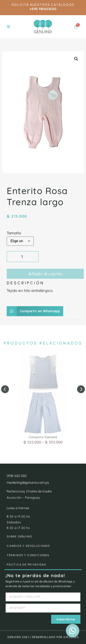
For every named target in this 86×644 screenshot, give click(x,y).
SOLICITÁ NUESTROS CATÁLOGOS (43, 5)
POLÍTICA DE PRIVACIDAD (26, 565)
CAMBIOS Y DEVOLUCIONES (28, 546)
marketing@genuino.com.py (28, 483)
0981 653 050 (17, 476)
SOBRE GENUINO (19, 537)
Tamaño (14, 233)
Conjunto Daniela (43, 437)
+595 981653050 (43, 9)
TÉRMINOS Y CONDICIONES (28, 555)
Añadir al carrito (45, 274)
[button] (8, 27)
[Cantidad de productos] (23, 257)
